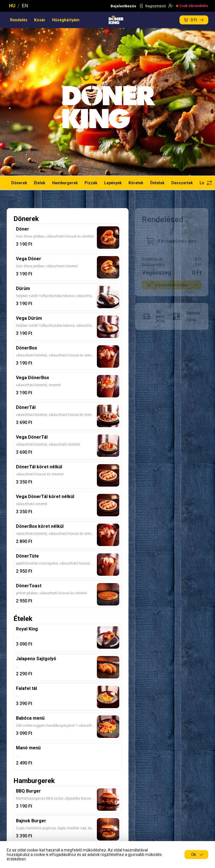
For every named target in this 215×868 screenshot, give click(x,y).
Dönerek (19, 183)
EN (25, 6)
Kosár (40, 20)
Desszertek (182, 183)
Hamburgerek (65, 183)
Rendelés (19, 20)
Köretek (136, 183)
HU (12, 6)
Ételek (40, 183)
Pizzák (91, 183)
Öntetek (157, 183)
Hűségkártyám (66, 20)
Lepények (113, 183)
